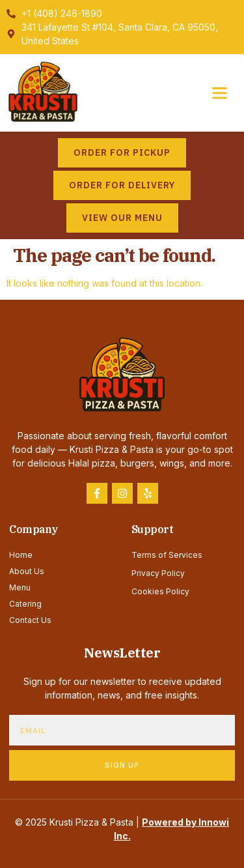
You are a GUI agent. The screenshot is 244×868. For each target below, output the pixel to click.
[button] (220, 93)
